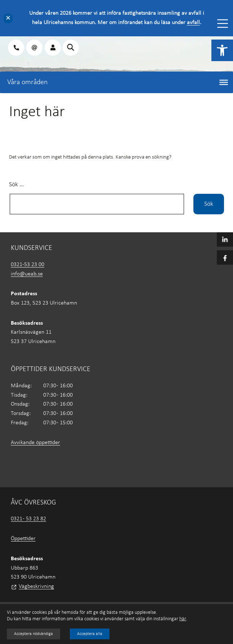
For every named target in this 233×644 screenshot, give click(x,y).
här (183, 619)
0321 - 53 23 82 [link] (28, 519)
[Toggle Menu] (223, 24)
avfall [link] (193, 23)
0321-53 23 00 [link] (28, 265)
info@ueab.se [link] (27, 274)
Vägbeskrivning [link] (36, 586)
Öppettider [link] (23, 539)
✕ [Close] (8, 18)
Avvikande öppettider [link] (35, 443)
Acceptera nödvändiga (33, 634)
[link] (222, 50)
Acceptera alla (90, 634)
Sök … (16, 185)
